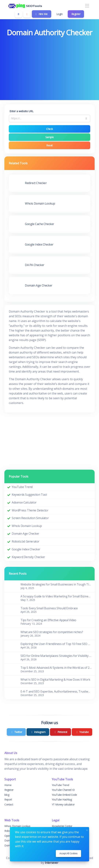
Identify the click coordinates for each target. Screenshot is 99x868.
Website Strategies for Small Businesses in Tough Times (56, 584)
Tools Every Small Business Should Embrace (49, 608)
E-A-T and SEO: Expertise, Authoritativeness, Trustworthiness (56, 691)
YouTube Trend (22, 487)
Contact (9, 804)
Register (76, 14)
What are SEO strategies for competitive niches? (52, 632)
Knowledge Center (62, 826)
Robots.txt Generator (26, 541)
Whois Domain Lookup (27, 526)
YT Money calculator (63, 804)
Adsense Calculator (24, 502)
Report (8, 799)
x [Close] (87, 830)
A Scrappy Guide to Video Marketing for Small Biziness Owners (56, 596)
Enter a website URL (22, 111)
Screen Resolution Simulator (30, 518)
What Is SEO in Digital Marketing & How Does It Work (55, 680)
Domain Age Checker (25, 534)
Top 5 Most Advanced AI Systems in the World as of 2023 (56, 668)
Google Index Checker (26, 549)
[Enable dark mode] (27, 14)
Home (8, 785)
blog (7, 795)
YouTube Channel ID (63, 790)
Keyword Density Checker (28, 557)
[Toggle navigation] (87, 6)
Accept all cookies (68, 853)
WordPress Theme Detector (30, 510)
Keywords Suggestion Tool (29, 495)
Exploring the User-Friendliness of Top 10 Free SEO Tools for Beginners (56, 644)
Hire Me (41, 14)
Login (59, 14)
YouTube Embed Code (64, 795)
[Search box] (18, 14)
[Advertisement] (49, 66)
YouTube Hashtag (62, 799)
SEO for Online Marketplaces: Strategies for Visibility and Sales (56, 656)
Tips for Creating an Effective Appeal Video (48, 620)
